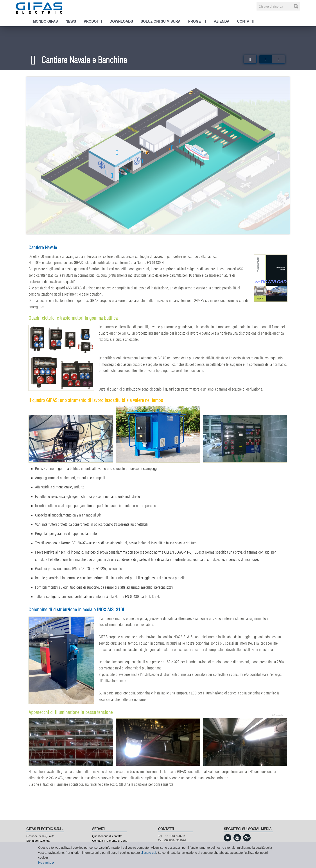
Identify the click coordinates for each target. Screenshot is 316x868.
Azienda (222, 21)
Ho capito (46, 863)
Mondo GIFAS (45, 21)
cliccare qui (148, 853)
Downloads (121, 21)
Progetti (197, 21)
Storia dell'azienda (38, 841)
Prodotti (93, 21)
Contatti (246, 21)
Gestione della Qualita (40, 836)
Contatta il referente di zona (110, 841)
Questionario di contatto (107, 836)
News (71, 21)
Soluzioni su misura (161, 21)
